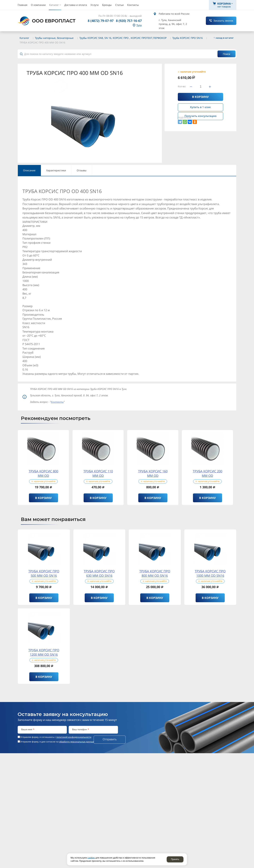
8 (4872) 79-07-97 (101, 21)
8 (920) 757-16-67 (129, 21)
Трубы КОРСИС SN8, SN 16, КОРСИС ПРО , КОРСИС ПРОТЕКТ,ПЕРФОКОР (123, 38)
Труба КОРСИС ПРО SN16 (188, 38)
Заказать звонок (223, 21)
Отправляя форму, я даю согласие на (57, 742)
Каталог (24, 38)
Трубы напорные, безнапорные (54, 38)
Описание (29, 170)
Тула (139, 25)
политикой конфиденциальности (74, 737)
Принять (175, 859)
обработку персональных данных (76, 742)
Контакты (57, 402)
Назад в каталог (225, 38)
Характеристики (56, 170)
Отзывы (82, 170)
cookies (91, 858)
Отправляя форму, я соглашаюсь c (56, 737)
